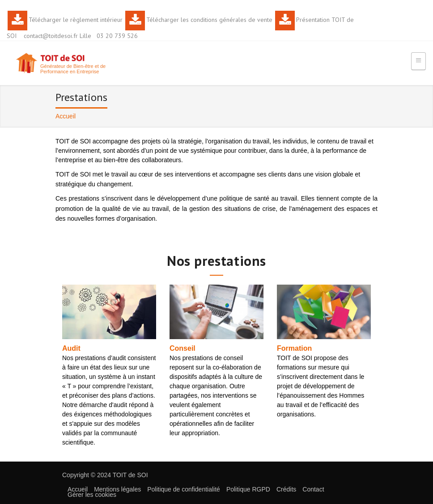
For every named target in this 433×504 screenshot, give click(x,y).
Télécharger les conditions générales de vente (209, 20)
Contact (313, 489)
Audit (71, 348)
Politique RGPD (248, 489)
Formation (294, 348)
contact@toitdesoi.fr (51, 36)
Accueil (78, 489)
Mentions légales (117, 489)
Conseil (183, 348)
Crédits (286, 489)
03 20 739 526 (117, 36)
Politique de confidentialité (184, 489)
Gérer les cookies (92, 495)
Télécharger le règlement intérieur (76, 20)
